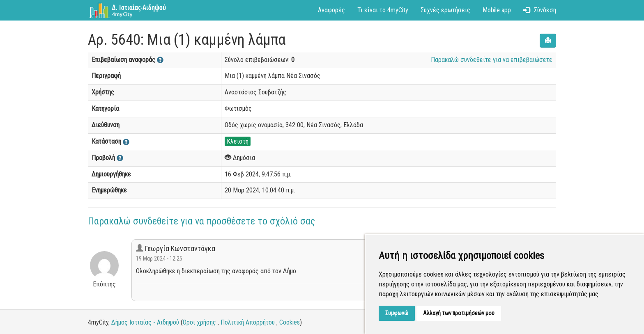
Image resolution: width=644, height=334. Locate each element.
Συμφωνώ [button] (397, 313)
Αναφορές (331, 10)
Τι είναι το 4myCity (383, 10)
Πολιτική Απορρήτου (248, 322)
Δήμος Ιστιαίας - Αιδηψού (145, 322)
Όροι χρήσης (199, 322)
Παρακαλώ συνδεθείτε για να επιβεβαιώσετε (492, 60)
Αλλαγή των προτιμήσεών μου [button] (459, 313)
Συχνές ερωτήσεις (445, 10)
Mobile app (497, 10)
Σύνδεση (540, 10)
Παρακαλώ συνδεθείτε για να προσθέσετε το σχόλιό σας (201, 221)
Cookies (290, 322)
